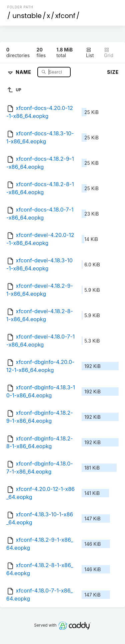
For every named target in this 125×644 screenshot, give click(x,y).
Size (113, 72)
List (90, 53)
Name (24, 72)
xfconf (65, 16)
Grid (109, 53)
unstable (27, 16)
